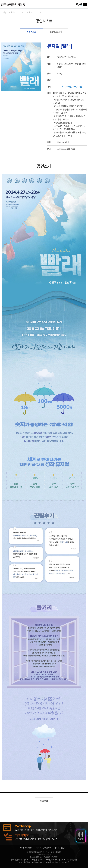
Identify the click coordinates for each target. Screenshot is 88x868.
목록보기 (44, 801)
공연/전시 (12, 12)
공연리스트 (31, 32)
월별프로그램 (56, 32)
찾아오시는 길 (60, 848)
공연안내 (30, 12)
